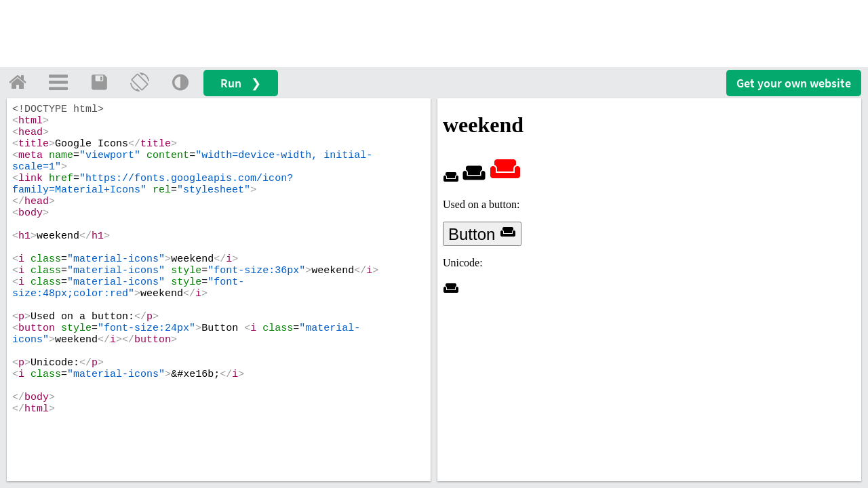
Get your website (794, 83)
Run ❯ (241, 83)
